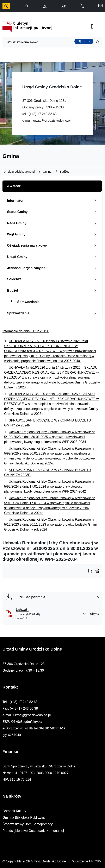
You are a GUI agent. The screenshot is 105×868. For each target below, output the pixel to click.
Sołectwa (52, 279)
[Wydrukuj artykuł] (92, 571)
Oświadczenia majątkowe (52, 245)
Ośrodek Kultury (14, 811)
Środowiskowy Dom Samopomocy (28, 824)
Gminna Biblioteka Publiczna (24, 818)
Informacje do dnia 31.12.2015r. (26, 331)
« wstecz (14, 186)
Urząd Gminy (52, 257)
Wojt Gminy (52, 234)
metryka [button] (91, 614)
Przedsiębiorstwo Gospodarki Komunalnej (33, 831)
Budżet (52, 290)
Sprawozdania (25, 302)
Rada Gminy (52, 223)
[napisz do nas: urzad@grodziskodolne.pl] (100, 6)
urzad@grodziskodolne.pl (52, 121)
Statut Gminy (52, 212)
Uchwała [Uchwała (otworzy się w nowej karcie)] (22, 610)
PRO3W (95, 861)
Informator (52, 201)
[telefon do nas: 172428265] (82, 6)
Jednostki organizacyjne (52, 268)
